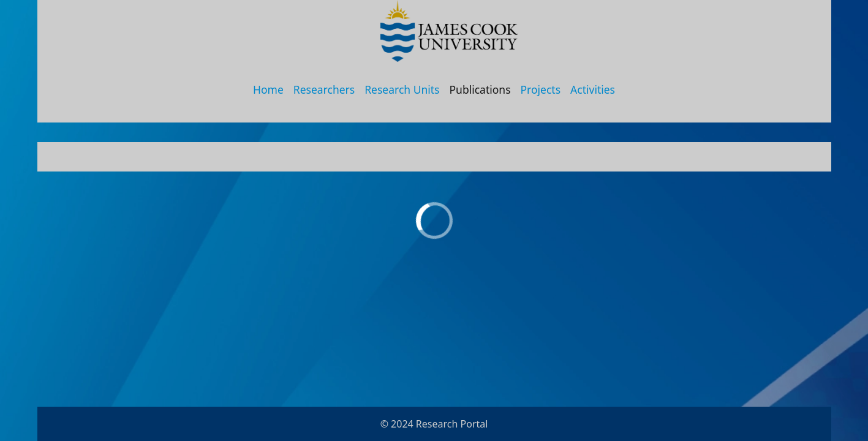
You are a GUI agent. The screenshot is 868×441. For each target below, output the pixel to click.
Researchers (324, 89)
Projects (541, 89)
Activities (593, 89)
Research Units (402, 89)
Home (268, 89)
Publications (480, 89)
